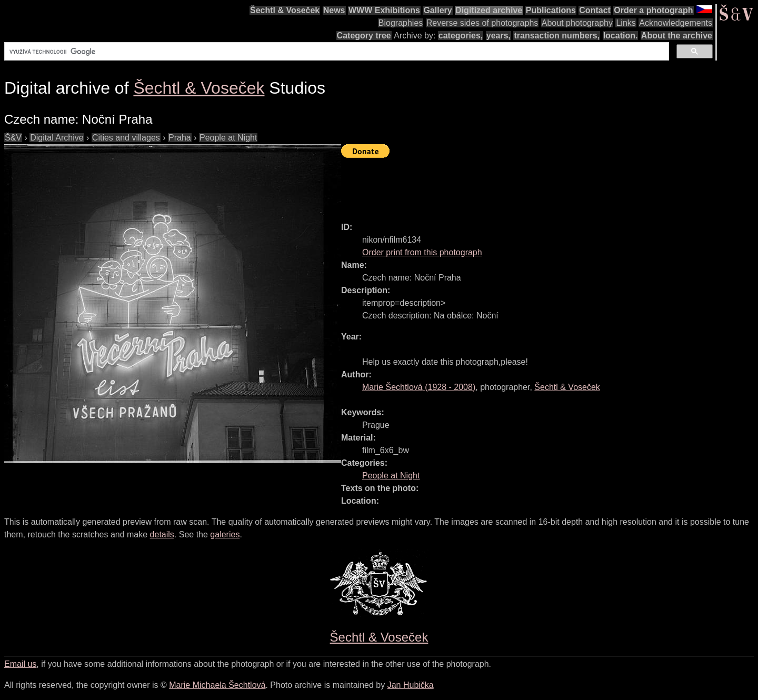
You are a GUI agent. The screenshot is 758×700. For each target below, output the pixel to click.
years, (498, 36)
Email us (20, 664)
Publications (551, 10)
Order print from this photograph (422, 252)
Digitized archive (489, 10)
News (334, 10)
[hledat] (336, 52)
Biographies (401, 23)
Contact (595, 10)
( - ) (419, 387)
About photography (577, 23)
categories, (461, 36)
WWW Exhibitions (384, 10)
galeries (225, 534)
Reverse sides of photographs (482, 23)
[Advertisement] (533, 185)
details (162, 534)
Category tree (364, 36)
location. (621, 36)
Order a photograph (653, 10)
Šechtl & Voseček (285, 10)
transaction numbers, (557, 36)
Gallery (437, 10)
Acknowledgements (676, 23)
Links (626, 23)
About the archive (677, 36)
